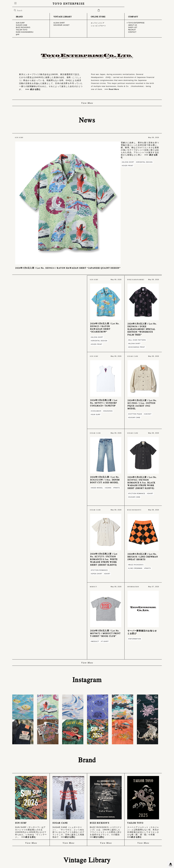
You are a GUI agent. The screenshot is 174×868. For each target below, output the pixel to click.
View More (87, 103)
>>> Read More (111, 89)
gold (91, 851)
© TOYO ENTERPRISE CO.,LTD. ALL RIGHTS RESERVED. (87, 861)
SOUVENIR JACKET (134, 843)
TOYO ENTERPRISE (87, 3)
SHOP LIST (19, 845)
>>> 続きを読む (32, 89)
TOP (171, 866)
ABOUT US (19, 843)
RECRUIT (18, 847)
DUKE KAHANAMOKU (97, 849)
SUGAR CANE (95, 843)
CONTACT (18, 849)
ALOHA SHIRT (132, 841)
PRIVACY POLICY (56, 848)
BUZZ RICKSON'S (96, 845)
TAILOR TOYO (95, 847)
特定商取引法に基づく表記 (58, 846)
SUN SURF (94, 841)
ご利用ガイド (54, 843)
